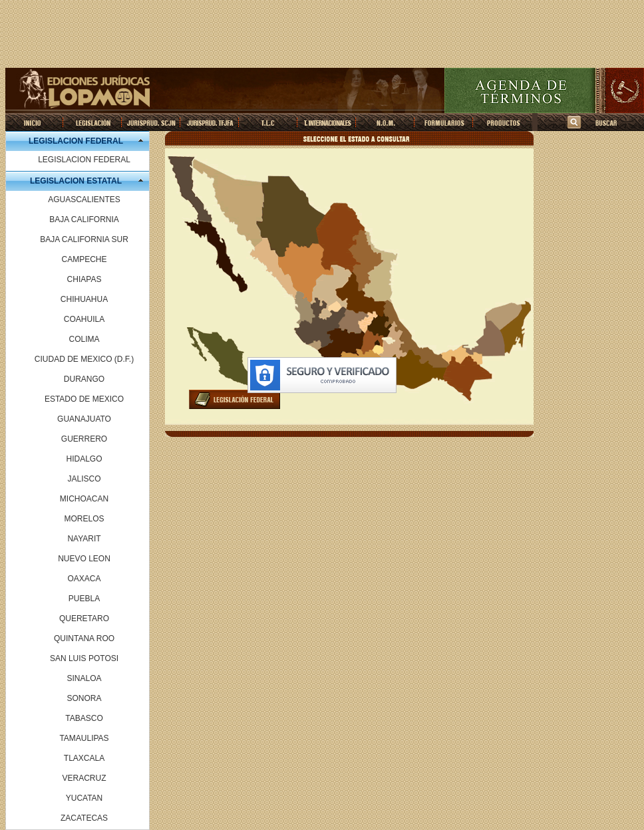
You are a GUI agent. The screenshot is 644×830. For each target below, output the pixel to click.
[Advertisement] (322, 35)
